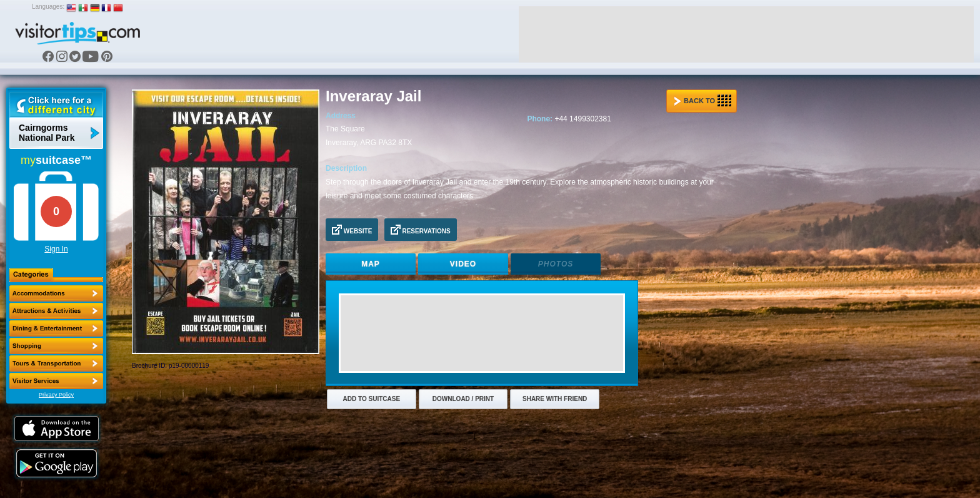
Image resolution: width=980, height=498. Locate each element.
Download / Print (463, 399)
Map (371, 264)
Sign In (56, 249)
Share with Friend (555, 399)
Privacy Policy (56, 395)
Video (463, 264)
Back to (702, 101)
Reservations (421, 230)
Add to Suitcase (372, 399)
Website (352, 230)
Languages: (48, 7)
